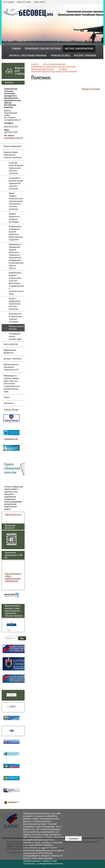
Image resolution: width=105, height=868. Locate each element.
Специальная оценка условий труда (15, 336)
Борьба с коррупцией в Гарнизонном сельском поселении (15, 304)
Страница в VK (11, 439)
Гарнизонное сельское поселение (43, 49)
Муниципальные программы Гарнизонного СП (11, 367)
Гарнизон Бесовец (60, 56)
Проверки (63, 69)
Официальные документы (10, 351)
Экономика (8, 403)
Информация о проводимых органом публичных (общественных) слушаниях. (16, 233)
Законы (7, 397)
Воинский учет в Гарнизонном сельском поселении (15, 318)
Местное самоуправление (79, 49)
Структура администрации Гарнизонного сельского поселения (16, 168)
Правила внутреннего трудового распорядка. (14, 218)
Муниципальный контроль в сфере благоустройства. (54, 71)
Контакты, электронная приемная (28, 56)
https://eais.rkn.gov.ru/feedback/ (21, 514)
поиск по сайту (24, 2)
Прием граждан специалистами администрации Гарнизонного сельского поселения (16, 201)
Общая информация (12, 146)
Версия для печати (91, 89)
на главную (9, 2)
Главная (16, 49)
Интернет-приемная (12, 359)
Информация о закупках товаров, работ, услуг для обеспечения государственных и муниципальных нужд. (16, 283)
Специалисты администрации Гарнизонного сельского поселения (16, 183)
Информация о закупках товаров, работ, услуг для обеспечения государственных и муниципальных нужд (12, 384)
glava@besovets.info (14, 138)
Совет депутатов (11, 344)
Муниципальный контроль (16, 328)
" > (11, 624)
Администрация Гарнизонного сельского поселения (13, 155)
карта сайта (39, 2)
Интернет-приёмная (85, 56)
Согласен (73, 839)
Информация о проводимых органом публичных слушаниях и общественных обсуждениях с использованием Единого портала (16, 256)
